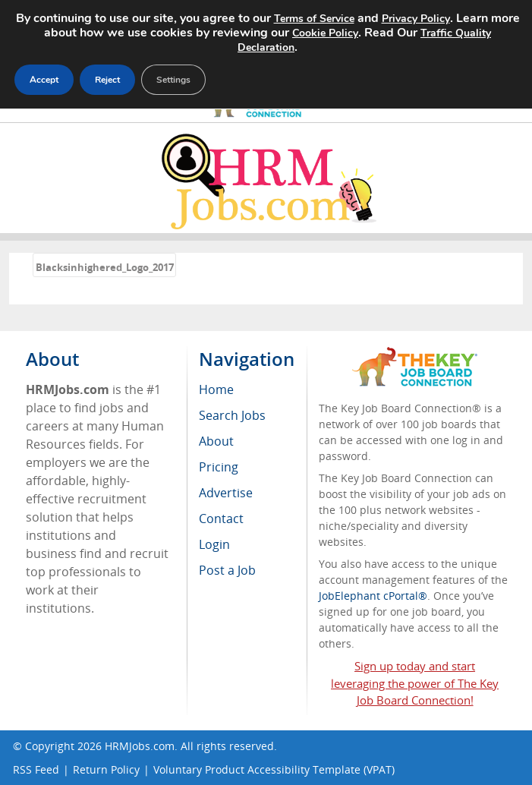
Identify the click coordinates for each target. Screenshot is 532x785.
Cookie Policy (325, 33)
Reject (107, 80)
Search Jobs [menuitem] (232, 415)
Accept (44, 80)
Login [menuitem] (214, 544)
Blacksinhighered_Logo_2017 (105, 267)
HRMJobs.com (140, 746)
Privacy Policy (416, 19)
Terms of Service (314, 19)
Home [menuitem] (216, 389)
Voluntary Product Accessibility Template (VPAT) (274, 769)
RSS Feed (36, 769)
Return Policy (106, 769)
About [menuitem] (216, 441)
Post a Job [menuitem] (227, 570)
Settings (173, 80)
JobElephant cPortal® (373, 596)
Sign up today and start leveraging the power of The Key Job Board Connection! (415, 683)
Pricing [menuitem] (219, 467)
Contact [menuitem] (221, 519)
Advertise (226, 493)
